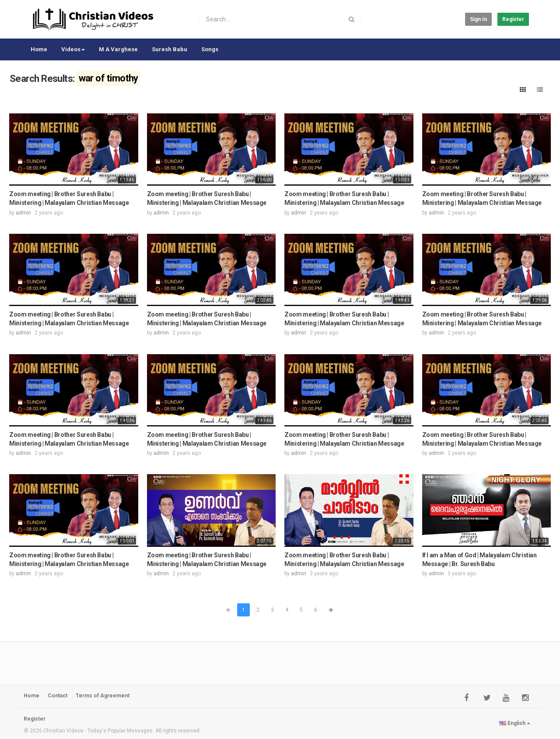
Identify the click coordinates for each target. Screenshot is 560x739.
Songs (210, 49)
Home (39, 49)
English (515, 723)
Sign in (478, 19)
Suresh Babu (170, 49)
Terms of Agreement (103, 696)
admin (23, 213)
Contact (58, 696)
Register (513, 19)
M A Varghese (118, 49)
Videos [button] (73, 49)
